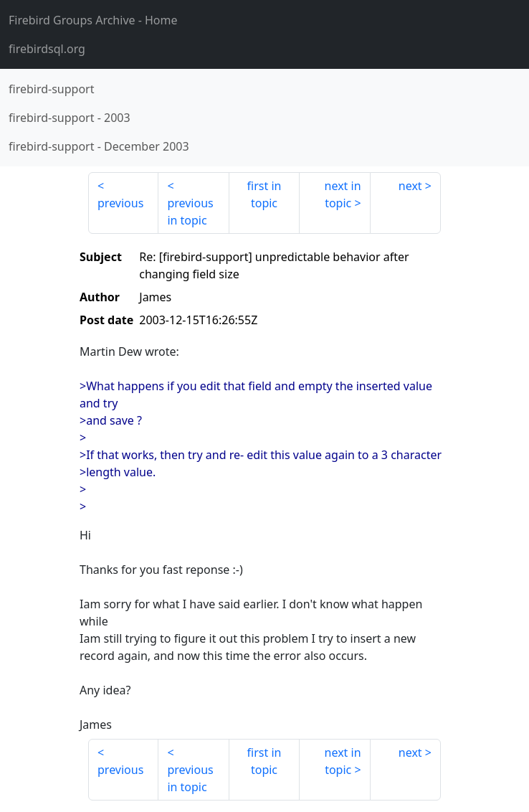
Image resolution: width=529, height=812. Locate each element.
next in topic (343, 194)
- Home (93, 20)
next (410, 186)
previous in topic (190, 212)
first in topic (264, 194)
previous (120, 203)
